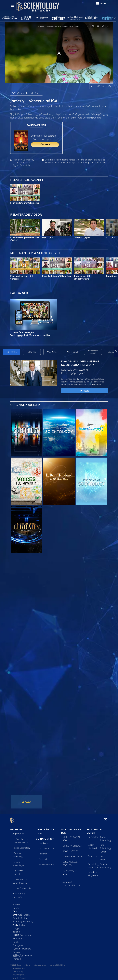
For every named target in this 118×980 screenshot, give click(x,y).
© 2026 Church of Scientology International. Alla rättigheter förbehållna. (38, 963)
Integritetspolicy (19, 973)
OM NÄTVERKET (45, 837)
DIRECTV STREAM (72, 844)
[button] (116, 352)
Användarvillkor (19, 967)
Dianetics (93, 854)
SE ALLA (26, 802)
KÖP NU (45, 145)
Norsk (16, 940)
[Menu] (13, 6)
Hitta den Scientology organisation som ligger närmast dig (23, 162)
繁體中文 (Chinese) (22, 954)
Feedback (43, 858)
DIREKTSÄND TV (45, 828)
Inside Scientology (22, 846)
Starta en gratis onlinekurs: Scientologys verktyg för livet (92, 161)
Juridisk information (20, 976)
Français (17, 957)
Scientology (94, 835)
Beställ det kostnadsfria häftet (60, 161)
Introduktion (44, 841)
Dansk (16, 906)
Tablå (40, 832)
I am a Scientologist (23, 887)
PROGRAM (16, 828)
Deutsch (17, 910)
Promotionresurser (47, 863)
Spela (84, 391)
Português (18, 944)
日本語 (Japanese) (22, 933)
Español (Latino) (21, 916)
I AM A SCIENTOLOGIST (26, 93)
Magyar (16, 927)
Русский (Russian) (22, 947)
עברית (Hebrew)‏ (20, 923)
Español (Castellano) (23, 920)
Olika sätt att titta (46, 847)
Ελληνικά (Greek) (21, 913)
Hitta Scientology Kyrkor (105, 847)
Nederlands (18, 937)
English (16, 903)
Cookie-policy (18, 970)
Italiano (16, 930)
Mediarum (43, 852)
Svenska (17, 950)
